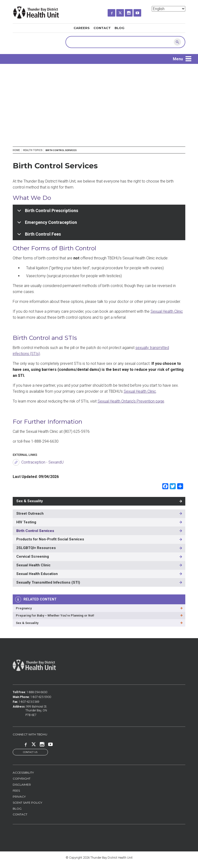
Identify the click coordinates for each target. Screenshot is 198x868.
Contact (102, 28)
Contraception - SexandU (42, 462)
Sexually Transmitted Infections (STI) (48, 582)
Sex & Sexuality (30, 501)
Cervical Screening (33, 556)
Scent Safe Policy (27, 803)
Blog (119, 28)
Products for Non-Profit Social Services (50, 539)
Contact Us (30, 752)
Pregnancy (24, 608)
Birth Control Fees (38, 236)
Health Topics (33, 150)
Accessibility (23, 773)
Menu (178, 59)
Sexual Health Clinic (167, 311)
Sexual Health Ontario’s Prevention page (131, 401)
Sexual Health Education (37, 574)
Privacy (19, 797)
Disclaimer (22, 785)
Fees (16, 791)
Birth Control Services (35, 531)
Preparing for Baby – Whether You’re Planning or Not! (55, 615)
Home (16, 150)
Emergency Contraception (46, 224)
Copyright (22, 779)
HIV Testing (26, 522)
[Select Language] (169, 9)
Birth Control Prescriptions (47, 212)
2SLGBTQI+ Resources (36, 548)
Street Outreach (30, 513)
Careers (82, 28)
